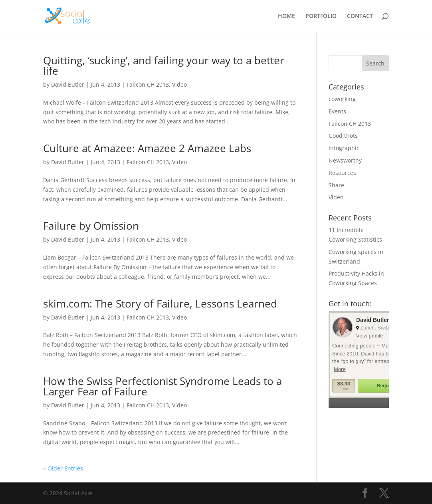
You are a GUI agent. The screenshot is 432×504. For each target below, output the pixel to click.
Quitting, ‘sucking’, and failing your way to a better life (164, 65)
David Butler (68, 84)
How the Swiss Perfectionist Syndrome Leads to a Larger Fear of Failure (162, 386)
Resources (342, 173)
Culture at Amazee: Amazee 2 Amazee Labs (147, 148)
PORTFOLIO (321, 16)
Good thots (343, 136)
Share (336, 185)
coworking (342, 99)
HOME (286, 16)
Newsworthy (345, 160)
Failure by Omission (91, 226)
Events (337, 111)
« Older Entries (63, 468)
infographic (344, 148)
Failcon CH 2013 (148, 84)
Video (179, 84)
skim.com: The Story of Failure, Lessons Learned (160, 304)
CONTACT (360, 16)
